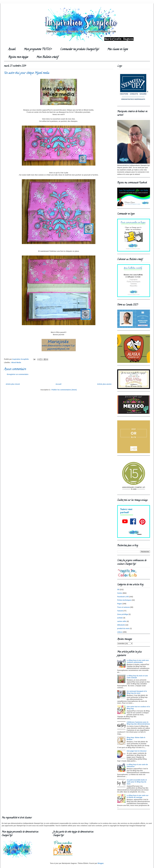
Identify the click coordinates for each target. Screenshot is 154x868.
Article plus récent (13, 384)
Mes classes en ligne (118, 49)
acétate (120, 618)
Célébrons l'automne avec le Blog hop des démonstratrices (138, 723)
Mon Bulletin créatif (47, 57)
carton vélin (122, 621)
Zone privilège (123, 614)
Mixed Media (16, 362)
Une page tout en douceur (137, 751)
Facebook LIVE (123, 597)
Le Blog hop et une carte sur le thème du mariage (138, 796)
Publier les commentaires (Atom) (64, 390)
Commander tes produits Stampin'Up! (80, 49)
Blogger (101, 863)
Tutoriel (120, 611)
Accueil (12, 49)
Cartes (120, 593)
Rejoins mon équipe (18, 57)
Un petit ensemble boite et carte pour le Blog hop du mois (137, 782)
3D (118, 590)
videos (120, 632)
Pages (120, 604)
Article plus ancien (104, 384)
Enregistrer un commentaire (18, 374)
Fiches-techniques (124, 600)
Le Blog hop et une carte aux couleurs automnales (138, 661)
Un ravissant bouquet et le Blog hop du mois (137, 692)
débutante (121, 625)
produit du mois (123, 628)
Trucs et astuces (124, 607)
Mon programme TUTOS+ (38, 49)
